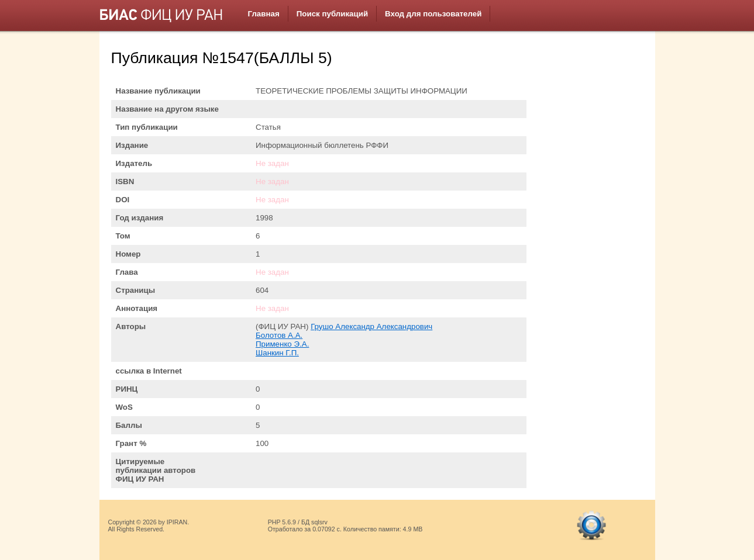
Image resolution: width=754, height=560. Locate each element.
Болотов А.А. (279, 335)
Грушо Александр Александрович (371, 326)
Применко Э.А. (282, 344)
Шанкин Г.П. (277, 353)
